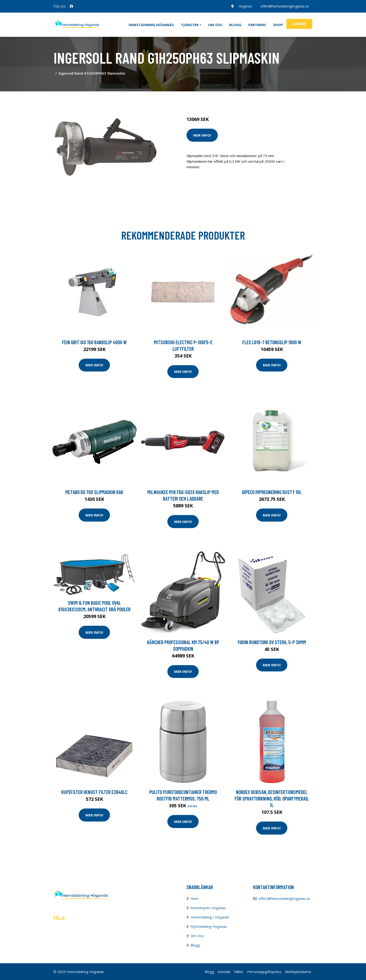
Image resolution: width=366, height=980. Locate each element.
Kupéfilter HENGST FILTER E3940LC (94, 792)
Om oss (215, 25)
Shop (278, 25)
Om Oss (197, 936)
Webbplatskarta (298, 972)
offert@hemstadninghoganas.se (285, 6)
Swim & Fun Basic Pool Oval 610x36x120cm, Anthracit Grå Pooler (94, 606)
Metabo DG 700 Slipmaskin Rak (94, 492)
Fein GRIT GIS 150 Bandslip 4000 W (94, 342)
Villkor (239, 972)
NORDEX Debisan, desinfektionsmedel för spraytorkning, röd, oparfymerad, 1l (272, 798)
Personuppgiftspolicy (264, 972)
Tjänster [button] (190, 25)
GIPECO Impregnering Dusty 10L (272, 492)
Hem (194, 898)
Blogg (235, 25)
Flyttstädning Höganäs (209, 926)
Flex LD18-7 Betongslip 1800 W (272, 342)
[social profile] (71, 6)
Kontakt (224, 972)
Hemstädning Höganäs (151, 25)
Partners (257, 25)
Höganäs (245, 6)
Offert (299, 24)
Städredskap (218, 100)
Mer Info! (202, 135)
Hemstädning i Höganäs (210, 917)
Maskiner (237, 100)
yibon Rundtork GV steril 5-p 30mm (272, 642)
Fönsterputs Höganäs (208, 908)
